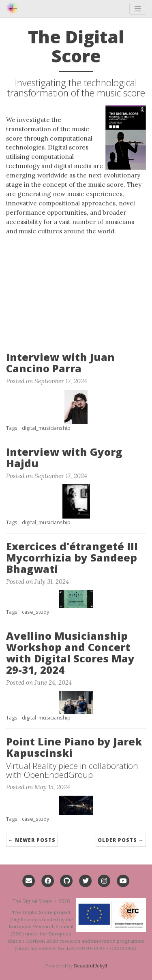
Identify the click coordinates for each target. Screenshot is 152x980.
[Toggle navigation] (138, 9)
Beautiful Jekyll (90, 966)
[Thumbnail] (76, 406)
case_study (35, 612)
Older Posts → (121, 840)
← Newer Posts (32, 840)
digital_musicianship (46, 428)
